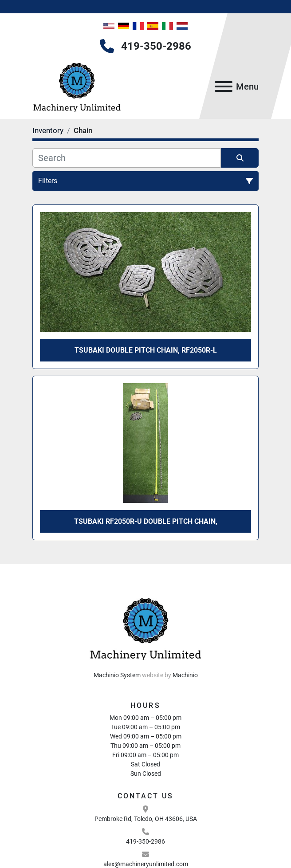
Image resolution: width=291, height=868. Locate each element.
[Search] (127, 158)
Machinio (185, 675)
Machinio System (117, 675)
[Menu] (224, 86)
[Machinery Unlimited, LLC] (145, 628)
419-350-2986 (156, 46)
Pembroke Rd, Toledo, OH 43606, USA (146, 819)
